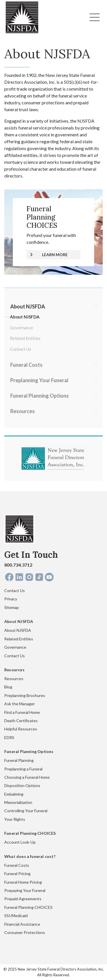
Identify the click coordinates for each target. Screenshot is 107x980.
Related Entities (25, 338)
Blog (8, 687)
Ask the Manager (20, 704)
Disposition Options (22, 785)
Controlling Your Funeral (26, 811)
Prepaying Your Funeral (25, 890)
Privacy (11, 599)
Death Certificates (21, 721)
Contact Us (21, 349)
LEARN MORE (55, 255)
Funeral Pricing (17, 874)
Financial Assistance (22, 924)
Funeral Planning (19, 760)
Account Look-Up (20, 842)
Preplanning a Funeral (23, 769)
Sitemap (12, 607)
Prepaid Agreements (23, 899)
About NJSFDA (28, 306)
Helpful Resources (21, 729)
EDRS (9, 737)
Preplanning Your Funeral (39, 380)
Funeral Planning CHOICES (28, 907)
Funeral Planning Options (40, 396)
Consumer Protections (25, 932)
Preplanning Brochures (25, 695)
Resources (23, 411)
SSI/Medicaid (16, 916)
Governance (22, 328)
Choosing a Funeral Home (27, 777)
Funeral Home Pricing (23, 882)
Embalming (14, 794)
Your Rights (15, 819)
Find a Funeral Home (22, 712)
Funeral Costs (26, 365)
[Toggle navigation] (95, 17)
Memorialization (18, 802)
